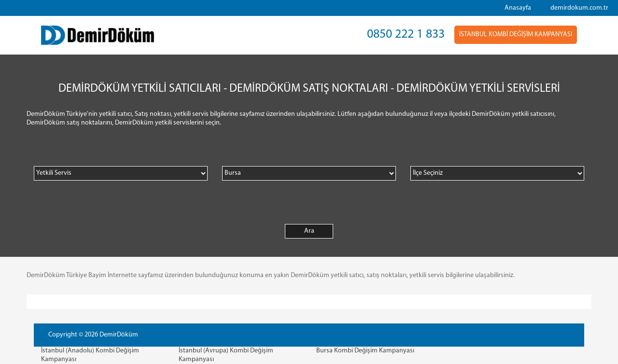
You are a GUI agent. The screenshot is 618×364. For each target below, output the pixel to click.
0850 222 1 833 (406, 35)
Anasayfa (518, 8)
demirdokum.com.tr (579, 8)
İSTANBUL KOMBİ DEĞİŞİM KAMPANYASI (516, 35)
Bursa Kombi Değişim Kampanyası (365, 351)
